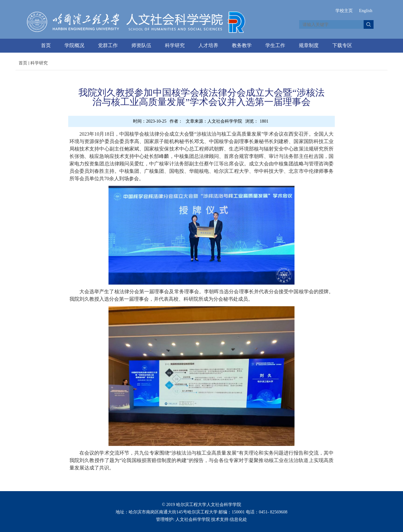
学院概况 (74, 45)
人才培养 (208, 45)
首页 (46, 45)
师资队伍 (141, 45)
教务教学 (242, 45)
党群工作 (108, 45)
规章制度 (309, 45)
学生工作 (275, 45)
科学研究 (175, 45)
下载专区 (342, 45)
